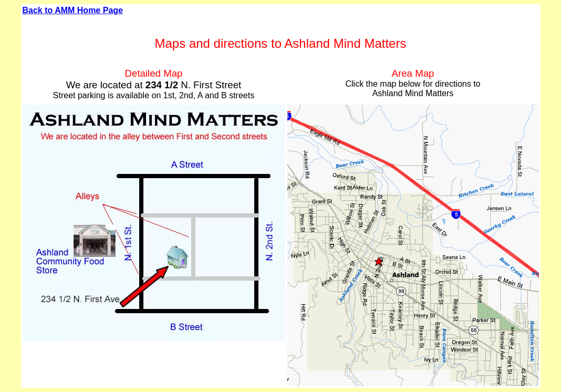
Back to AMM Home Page (73, 10)
